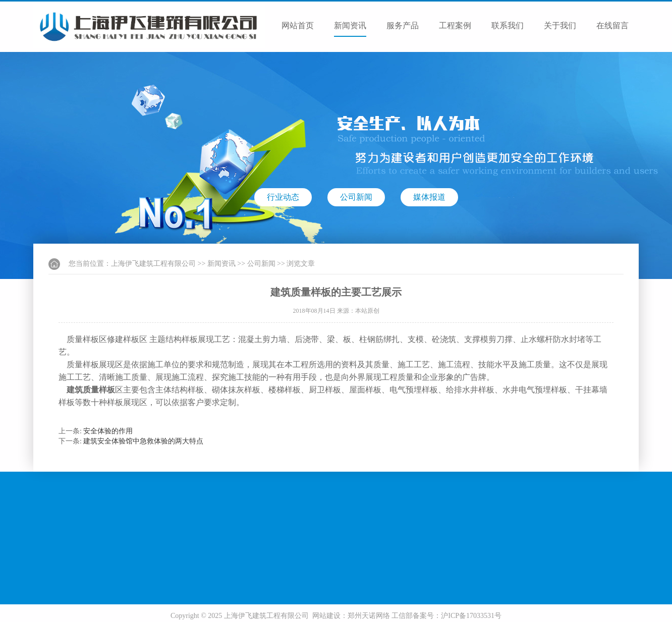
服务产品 (403, 25)
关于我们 (560, 25)
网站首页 (298, 25)
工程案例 (455, 25)
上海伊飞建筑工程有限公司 (153, 264)
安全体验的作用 (108, 431)
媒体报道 (429, 197)
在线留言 (612, 25)
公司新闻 (356, 197)
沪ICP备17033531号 (471, 616)
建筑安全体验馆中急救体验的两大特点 (143, 441)
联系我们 (508, 25)
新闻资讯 (350, 25)
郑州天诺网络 (369, 616)
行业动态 (283, 197)
